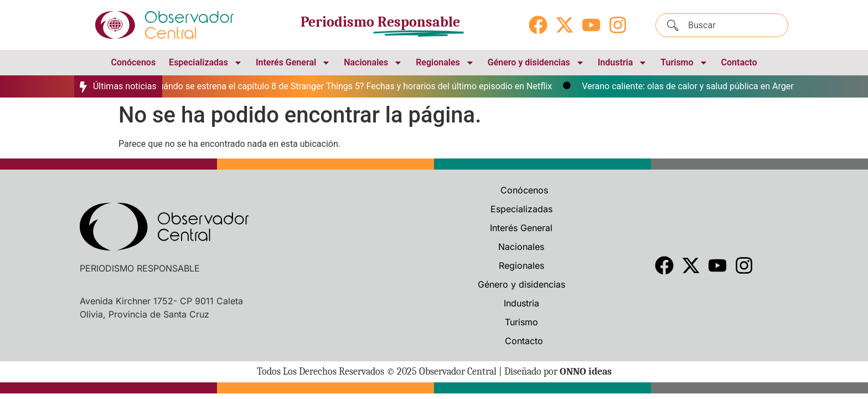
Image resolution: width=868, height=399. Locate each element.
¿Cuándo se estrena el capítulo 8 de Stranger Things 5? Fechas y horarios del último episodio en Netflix (353, 86)
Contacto (739, 62)
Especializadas (206, 63)
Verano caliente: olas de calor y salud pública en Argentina (699, 86)
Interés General (293, 63)
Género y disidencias (536, 63)
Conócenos (133, 62)
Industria (623, 63)
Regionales (445, 63)
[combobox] (722, 25)
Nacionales (373, 63)
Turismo (684, 63)
